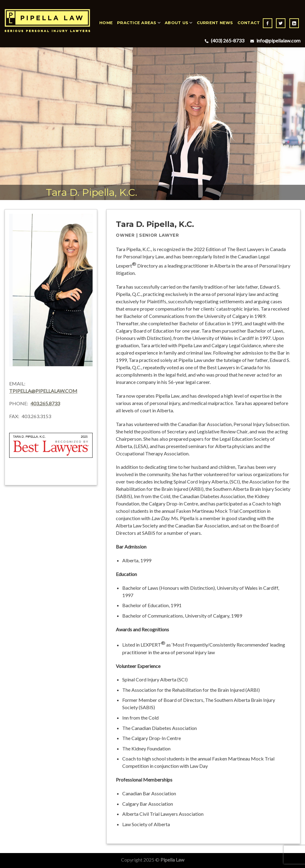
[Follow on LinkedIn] (294, 23)
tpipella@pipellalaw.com (43, 391)
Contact (249, 23)
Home (106, 23)
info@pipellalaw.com (275, 40)
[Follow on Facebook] (268, 23)
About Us (179, 23)
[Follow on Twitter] (281, 23)
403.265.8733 (45, 403)
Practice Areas (139, 23)
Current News (215, 23)
